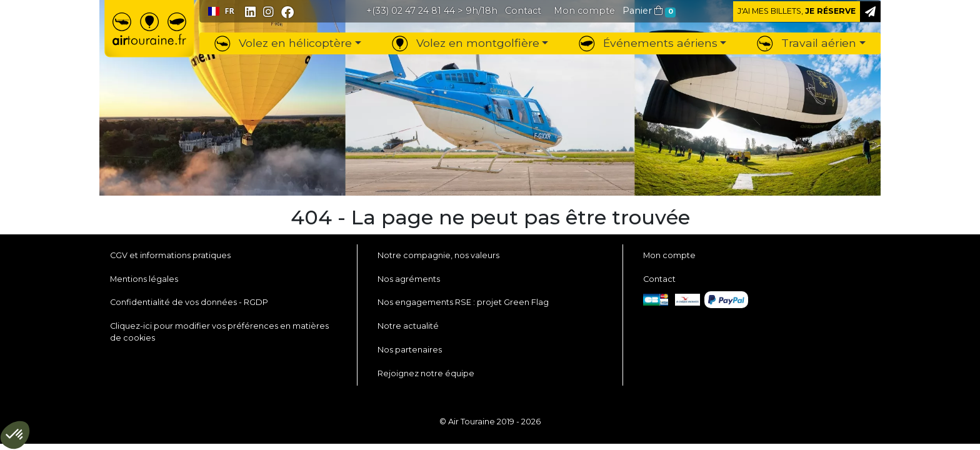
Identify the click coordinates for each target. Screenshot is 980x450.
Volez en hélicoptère (283, 43)
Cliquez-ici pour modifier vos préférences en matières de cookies (219, 332)
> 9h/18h (432, 11)
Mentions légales (144, 279)
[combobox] (221, 11)
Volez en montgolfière (466, 43)
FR (221, 11)
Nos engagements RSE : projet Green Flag (463, 302)
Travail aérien (807, 43)
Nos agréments (409, 279)
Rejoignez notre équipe (426, 373)
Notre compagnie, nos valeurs (438, 255)
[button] (584, 11)
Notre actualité (408, 326)
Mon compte (669, 255)
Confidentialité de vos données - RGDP (189, 302)
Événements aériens (648, 43)
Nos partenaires (410, 350)
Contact (659, 279)
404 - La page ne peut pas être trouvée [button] (490, 217)
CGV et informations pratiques (170, 255)
